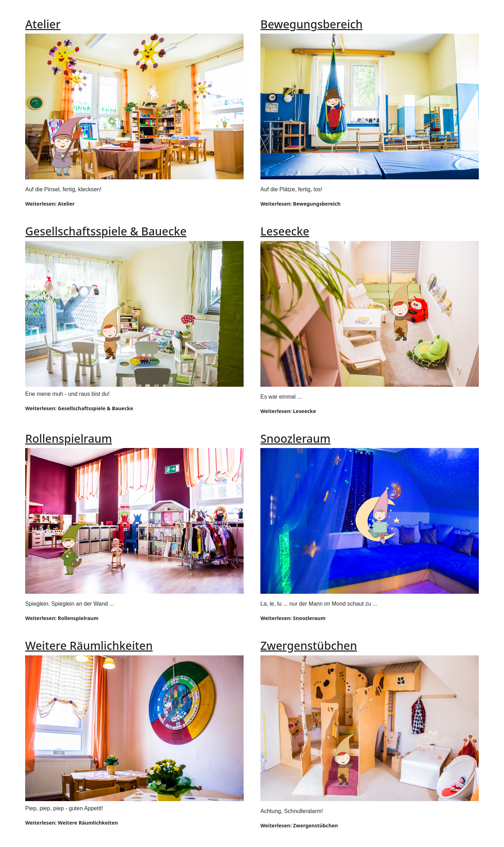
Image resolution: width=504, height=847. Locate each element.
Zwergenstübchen (309, 645)
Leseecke (285, 231)
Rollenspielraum (69, 438)
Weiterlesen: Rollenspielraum (62, 618)
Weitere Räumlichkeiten (89, 645)
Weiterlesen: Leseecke (288, 411)
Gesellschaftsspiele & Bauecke (106, 231)
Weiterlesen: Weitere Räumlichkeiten (72, 823)
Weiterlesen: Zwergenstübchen (299, 825)
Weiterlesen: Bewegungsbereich (300, 204)
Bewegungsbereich (311, 24)
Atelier (43, 24)
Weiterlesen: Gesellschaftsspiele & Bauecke (79, 408)
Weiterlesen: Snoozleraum (293, 618)
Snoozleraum (295, 438)
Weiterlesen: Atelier (50, 204)
